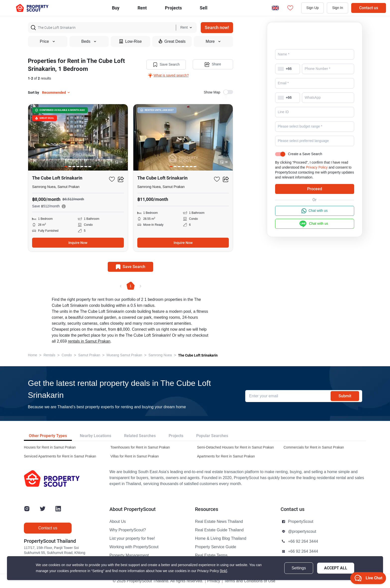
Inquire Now (78, 243)
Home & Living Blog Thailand (221, 539)
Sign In (338, 8)
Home (32, 355)
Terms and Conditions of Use (250, 581)
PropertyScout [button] (301, 522)
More (213, 42)
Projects (176, 436)
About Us (118, 522)
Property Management (129, 555)
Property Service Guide (216, 547)
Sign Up (313, 8)
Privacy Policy (317, 174)
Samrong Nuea (160, 355)
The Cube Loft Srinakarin (198, 355)
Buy (116, 8)
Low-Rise (130, 41)
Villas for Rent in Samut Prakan (135, 456)
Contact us (369, 8)
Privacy (214, 581)
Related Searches (140, 436)
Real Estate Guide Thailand (219, 530)
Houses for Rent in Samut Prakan (50, 447)
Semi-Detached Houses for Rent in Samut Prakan (235, 447)
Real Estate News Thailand (219, 522)
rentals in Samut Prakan (89, 341)
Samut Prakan (89, 355)
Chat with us (315, 218)
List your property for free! (132, 539)
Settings (299, 568)
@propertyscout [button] (302, 532)
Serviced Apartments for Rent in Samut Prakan (60, 456)
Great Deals (172, 41)
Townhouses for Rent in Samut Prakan (140, 447)
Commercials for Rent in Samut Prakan (314, 447)
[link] (223, 571)
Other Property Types (48, 436)
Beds (89, 42)
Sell (204, 8)
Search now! (217, 27)
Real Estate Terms (211, 555)
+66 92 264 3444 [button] (303, 542)
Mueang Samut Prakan (124, 355)
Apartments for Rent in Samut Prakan (226, 456)
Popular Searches (212, 436)
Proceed (315, 196)
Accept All (336, 568)
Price (48, 42)
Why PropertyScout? (128, 530)
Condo (67, 355)
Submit (345, 396)
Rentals (49, 355)
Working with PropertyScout (134, 547)
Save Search (166, 65)
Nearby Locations (96, 436)
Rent (142, 8)
